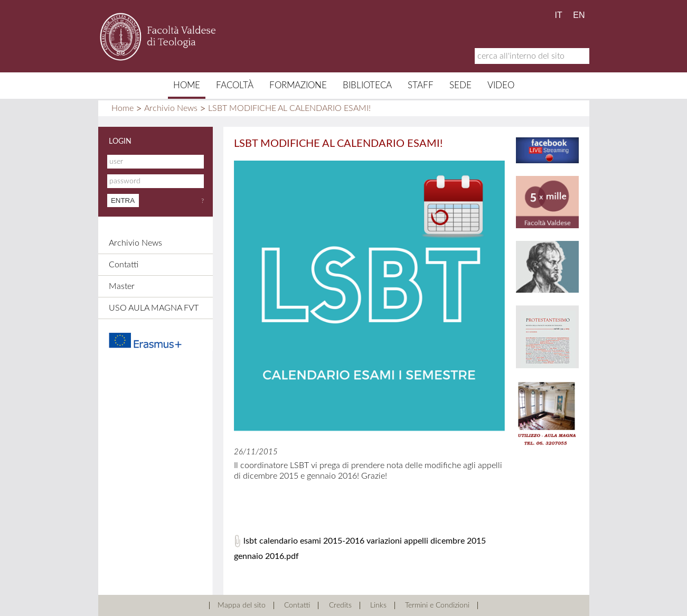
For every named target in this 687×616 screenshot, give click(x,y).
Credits (340, 605)
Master (122, 286)
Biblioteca (367, 85)
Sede (460, 85)
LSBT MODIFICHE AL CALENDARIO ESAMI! (289, 108)
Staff (421, 85)
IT (559, 15)
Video (501, 85)
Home (187, 85)
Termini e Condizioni (437, 605)
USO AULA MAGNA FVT (154, 308)
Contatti (124, 265)
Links (378, 605)
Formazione (298, 85)
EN (579, 15)
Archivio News (171, 108)
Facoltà (235, 85)
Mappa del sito (242, 605)
